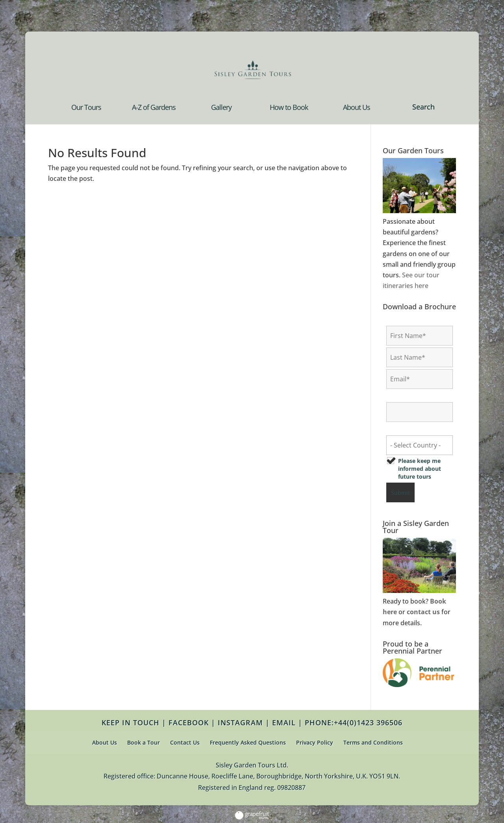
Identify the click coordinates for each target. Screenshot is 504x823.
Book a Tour (144, 742)
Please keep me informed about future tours (420, 469)
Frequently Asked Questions (248, 742)
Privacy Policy (315, 742)
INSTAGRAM (240, 723)
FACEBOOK (189, 723)
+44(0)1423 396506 (368, 723)
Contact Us (185, 742)
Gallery (221, 108)
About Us (357, 108)
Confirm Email (408, 396)
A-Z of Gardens (154, 108)
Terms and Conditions (373, 742)
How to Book (289, 108)
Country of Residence (418, 429)
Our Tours (86, 108)
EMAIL (284, 723)
